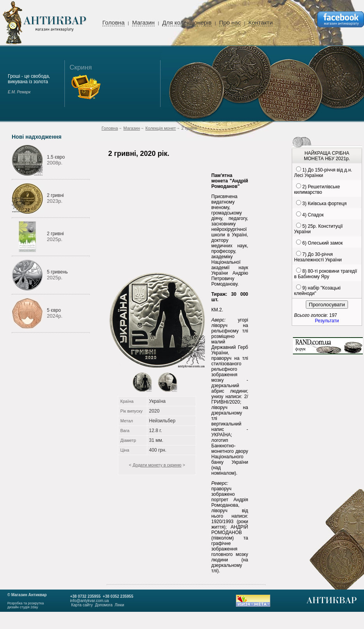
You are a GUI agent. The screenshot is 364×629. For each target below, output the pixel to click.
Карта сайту (82, 605)
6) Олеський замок (322, 243)
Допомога (104, 605)
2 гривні (55, 195)
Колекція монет (161, 128)
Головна (113, 22)
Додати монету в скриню (157, 465)
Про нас (230, 22)
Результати (327, 321)
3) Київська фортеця (324, 204)
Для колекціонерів (187, 22)
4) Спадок (313, 215)
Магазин (143, 22)
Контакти (261, 22)
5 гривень (57, 272)
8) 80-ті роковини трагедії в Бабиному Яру (326, 274)
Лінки (120, 605)
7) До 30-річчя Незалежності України (318, 257)
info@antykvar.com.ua (89, 601)
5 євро (54, 310)
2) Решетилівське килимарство (317, 189)
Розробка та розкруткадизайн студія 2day (26, 605)
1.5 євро (56, 157)
